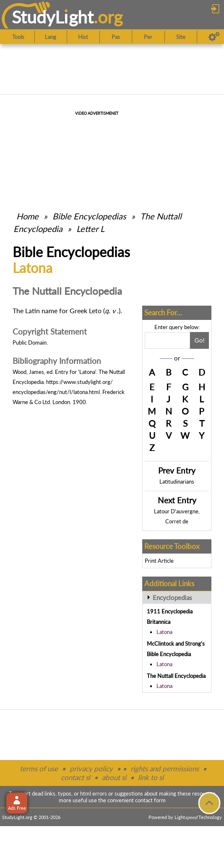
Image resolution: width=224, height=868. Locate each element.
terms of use (39, 769)
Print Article (159, 561)
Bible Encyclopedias (89, 216)
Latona (164, 632)
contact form (150, 800)
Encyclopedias (172, 598)
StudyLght (53, 17)
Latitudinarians (177, 482)
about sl (114, 777)
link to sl (151, 777)
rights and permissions (165, 769)
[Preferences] (214, 37)
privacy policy (91, 769)
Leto (95, 310)
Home (27, 216)
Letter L (90, 229)
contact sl (76, 777)
